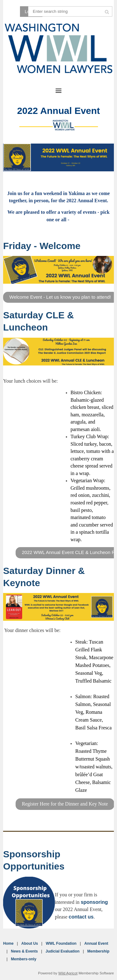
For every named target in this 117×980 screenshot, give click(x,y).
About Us (29, 943)
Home (8, 943)
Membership (98, 951)
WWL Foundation (61, 943)
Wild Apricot (68, 973)
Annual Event (96, 943)
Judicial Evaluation (63, 951)
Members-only (24, 959)
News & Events (24, 951)
